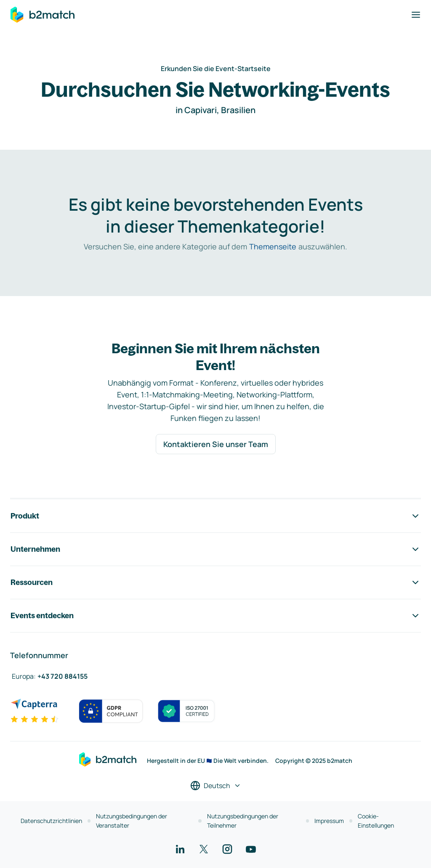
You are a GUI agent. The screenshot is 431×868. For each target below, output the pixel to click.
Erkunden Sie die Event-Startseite (216, 69)
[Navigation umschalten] (416, 15)
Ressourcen (215, 582)
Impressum (329, 821)
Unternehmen (215, 549)
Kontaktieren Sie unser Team (216, 444)
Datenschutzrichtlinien (51, 821)
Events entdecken (215, 616)
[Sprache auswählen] (216, 786)
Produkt (215, 516)
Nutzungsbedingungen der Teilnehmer (243, 821)
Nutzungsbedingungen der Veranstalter (132, 821)
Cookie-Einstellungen (376, 821)
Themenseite (273, 246)
